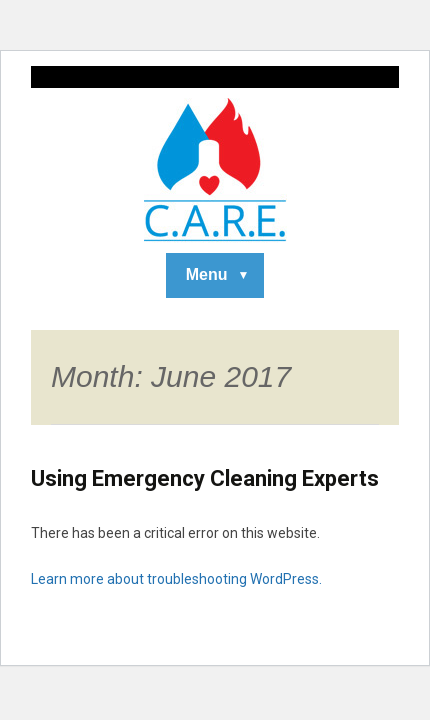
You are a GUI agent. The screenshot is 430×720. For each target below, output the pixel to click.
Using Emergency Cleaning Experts (205, 478)
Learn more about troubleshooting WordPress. (176, 579)
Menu (207, 274)
